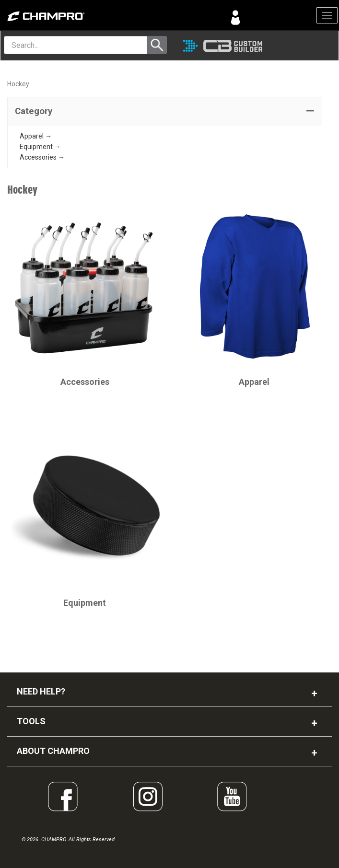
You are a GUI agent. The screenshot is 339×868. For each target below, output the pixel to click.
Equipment (85, 603)
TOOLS (31, 721)
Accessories (85, 382)
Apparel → (36, 136)
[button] (165, 112)
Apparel (254, 382)
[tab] (165, 112)
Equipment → (40, 147)
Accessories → (42, 157)
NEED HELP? (41, 691)
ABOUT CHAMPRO (53, 751)
